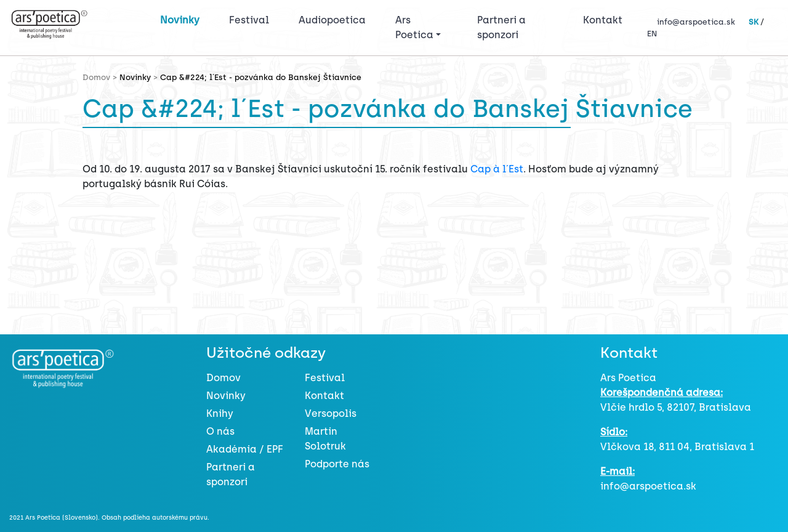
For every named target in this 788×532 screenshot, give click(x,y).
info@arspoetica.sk (696, 22)
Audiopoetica (332, 20)
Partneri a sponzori (501, 27)
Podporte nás (337, 464)
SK (754, 22)
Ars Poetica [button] (414, 27)
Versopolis (331, 413)
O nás (220, 431)
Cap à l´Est (497, 169)
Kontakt (603, 20)
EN (652, 34)
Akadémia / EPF (245, 449)
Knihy (220, 413)
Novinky (180, 20)
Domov (223, 378)
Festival (251, 19)
